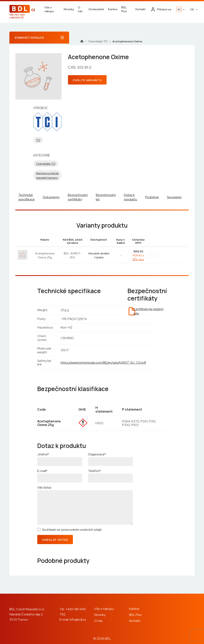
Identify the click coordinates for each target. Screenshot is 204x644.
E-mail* (42, 471)
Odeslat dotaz (55, 540)
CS (192, 9)
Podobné (152, 197)
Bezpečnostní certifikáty (78, 197)
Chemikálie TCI (98, 41)
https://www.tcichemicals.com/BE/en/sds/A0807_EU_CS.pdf (103, 363)
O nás (80, 9)
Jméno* (43, 454)
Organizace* (97, 454)
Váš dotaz (44, 487)
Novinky (69, 9)
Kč (179, 9)
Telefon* (94, 471)
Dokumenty (51, 197)
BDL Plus (124, 9)
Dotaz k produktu (130, 197)
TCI (38, 140)
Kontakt (140, 9)
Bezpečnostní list (106, 197)
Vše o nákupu (49, 9)
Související (174, 197)
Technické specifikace (26, 197)
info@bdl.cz (78, 620)
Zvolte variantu (87, 80)
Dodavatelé (96, 9)
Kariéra (113, 9)
